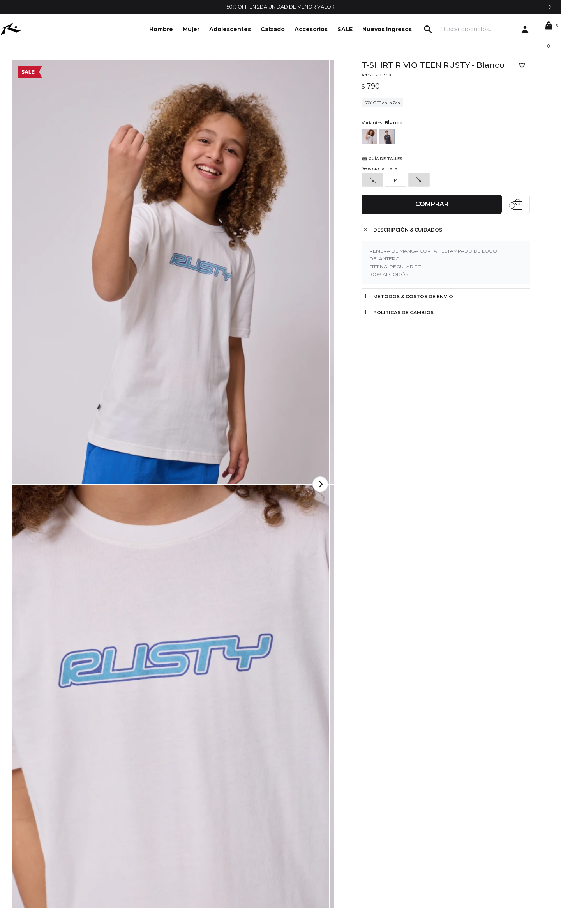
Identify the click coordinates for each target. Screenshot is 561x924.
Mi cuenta (293, 809)
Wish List (291, 844)
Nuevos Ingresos (387, 29)
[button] (444, 29)
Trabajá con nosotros (65, 833)
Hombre (161, 29)
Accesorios (311, 29)
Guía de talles (380, 184)
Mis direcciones (300, 833)
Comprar (429, 199)
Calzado (273, 29)
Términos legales (181, 809)
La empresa (54, 809)
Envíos (168, 844)
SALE (345, 29)
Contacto (51, 821)
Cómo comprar (179, 833)
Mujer (191, 29)
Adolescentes (230, 29)
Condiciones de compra (190, 821)
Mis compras (296, 821)
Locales (49, 844)
